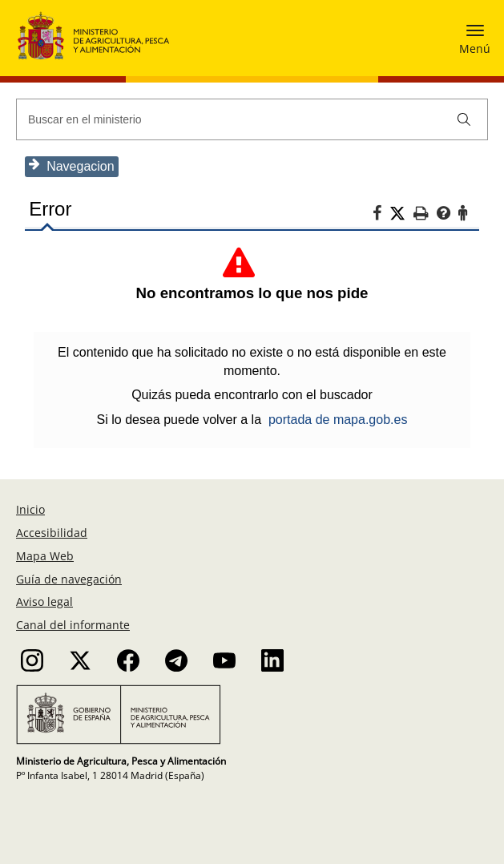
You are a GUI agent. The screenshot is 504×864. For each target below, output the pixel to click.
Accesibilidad (52, 533)
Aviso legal (44, 602)
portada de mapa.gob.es (338, 420)
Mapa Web (45, 556)
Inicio (30, 509)
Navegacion (71, 166)
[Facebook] (382, 216)
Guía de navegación (69, 579)
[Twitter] (402, 214)
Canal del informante (73, 625)
